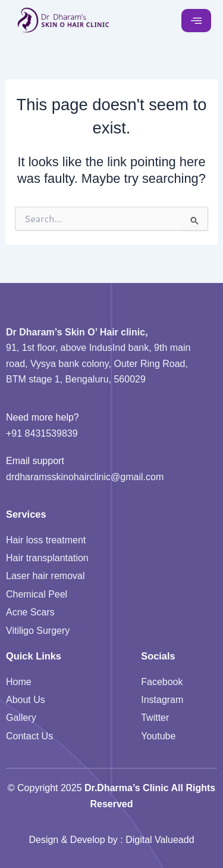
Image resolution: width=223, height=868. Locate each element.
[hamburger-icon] (196, 21)
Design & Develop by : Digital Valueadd (111, 840)
